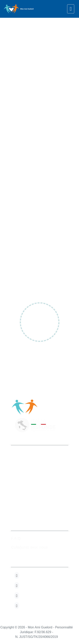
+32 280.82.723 (26, 491)
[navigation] (71, 9)
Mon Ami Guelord (28, 453)
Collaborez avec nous (29, 547)
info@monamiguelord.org (34, 499)
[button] (17, 575)
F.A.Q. (16, 538)
